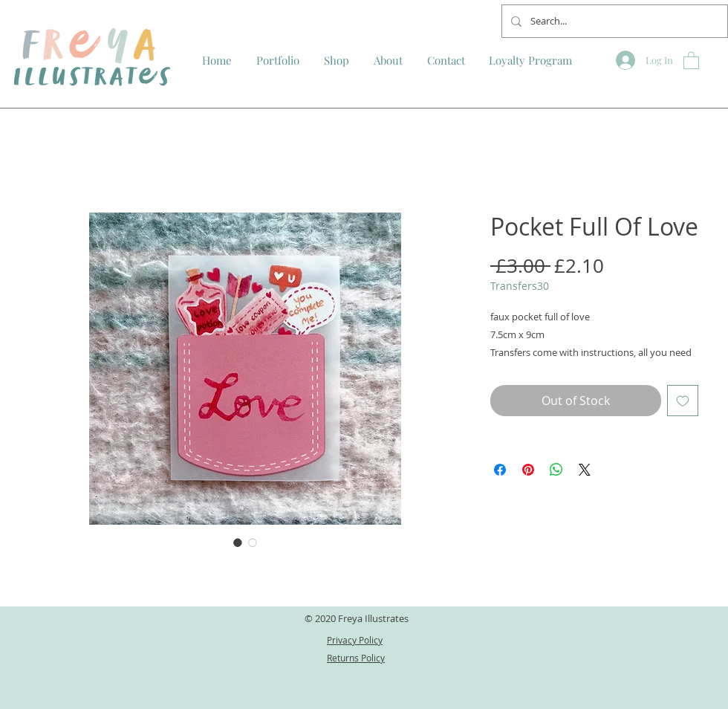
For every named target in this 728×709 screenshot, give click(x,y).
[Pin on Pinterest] (528, 470)
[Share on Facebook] (500, 470)
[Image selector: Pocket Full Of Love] (238, 543)
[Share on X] (585, 470)
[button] (691, 60)
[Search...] (613, 21)
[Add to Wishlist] (683, 401)
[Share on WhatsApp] (556, 470)
